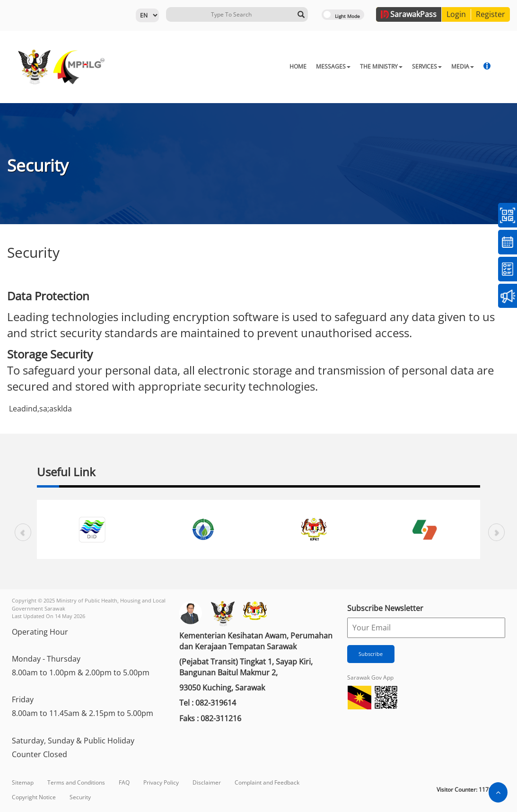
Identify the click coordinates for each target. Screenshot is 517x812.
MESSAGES (256, 66)
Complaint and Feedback (267, 782)
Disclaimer (207, 782)
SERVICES (350, 66)
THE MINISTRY (304, 66)
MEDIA (386, 66)
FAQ (124, 782)
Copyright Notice (34, 797)
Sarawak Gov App (370, 677)
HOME (221, 66)
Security (80, 797)
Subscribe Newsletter (385, 608)
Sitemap (23, 782)
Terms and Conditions (76, 782)
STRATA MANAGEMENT (440, 66)
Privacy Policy (161, 782)
